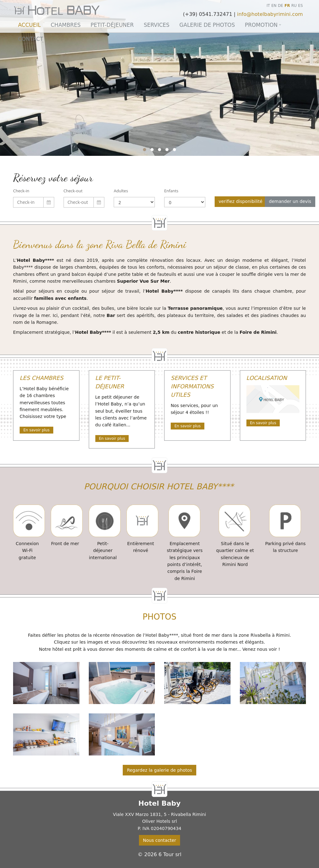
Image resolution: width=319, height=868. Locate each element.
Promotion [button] (261, 25)
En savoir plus (36, 430)
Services (156, 25)
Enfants (171, 191)
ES (300, 6)
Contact (31, 39)
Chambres (66, 25)
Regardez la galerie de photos (159, 770)
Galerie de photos (207, 25)
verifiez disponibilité (241, 201)
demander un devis (290, 201)
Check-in (21, 191)
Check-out (73, 191)
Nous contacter (159, 840)
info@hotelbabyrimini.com (270, 14)
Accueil (29, 25)
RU (294, 6)
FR (287, 6)
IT (268, 6)
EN (274, 6)
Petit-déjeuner (112, 25)
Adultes (121, 191)
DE (281, 6)
